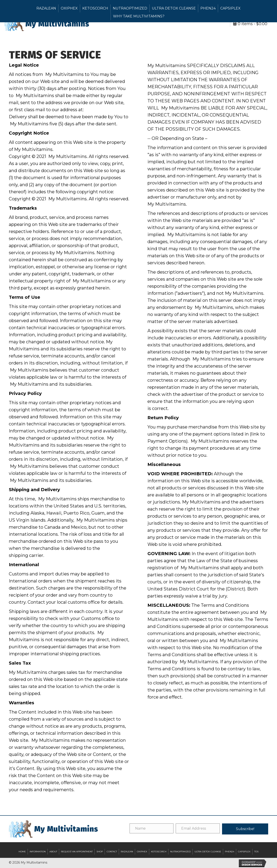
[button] (245, 829)
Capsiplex (230, 8)
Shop (100, 852)
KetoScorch (95, 8)
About (53, 852)
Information (38, 852)
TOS (256, 852)
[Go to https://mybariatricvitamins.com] (72, 24)
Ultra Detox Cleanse (174, 8)
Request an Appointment (77, 852)
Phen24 (208, 8)
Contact (112, 852)
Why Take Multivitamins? (139, 16)
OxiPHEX (69, 8)
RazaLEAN (46, 8)
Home (22, 852)
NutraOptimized (130, 8)
